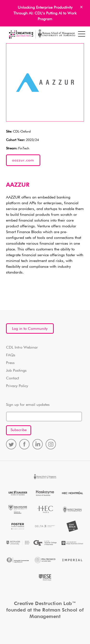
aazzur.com (23, 160)
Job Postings (16, 371)
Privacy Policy (17, 386)
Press (10, 363)
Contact (12, 378)
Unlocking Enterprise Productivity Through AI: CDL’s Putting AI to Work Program (45, 13)
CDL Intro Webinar (22, 348)
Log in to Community (30, 329)
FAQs (11, 355)
